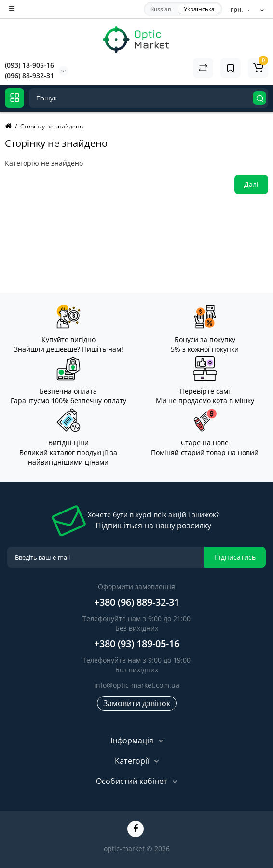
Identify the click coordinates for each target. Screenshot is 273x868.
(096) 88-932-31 (29, 76)
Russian (161, 9)
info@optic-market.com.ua (137, 685)
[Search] (259, 98)
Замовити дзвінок (137, 703)
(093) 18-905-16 (29, 65)
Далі (251, 184)
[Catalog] (14, 98)
